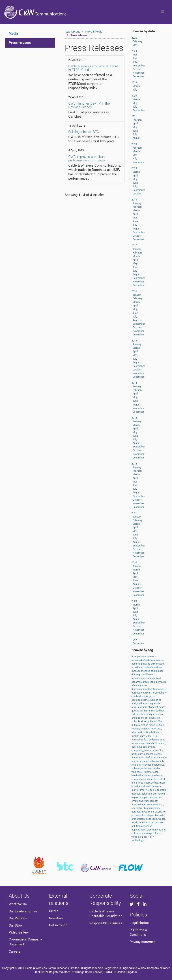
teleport (150, 815)
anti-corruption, (155, 805)
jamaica (142, 657)
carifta (149, 758)
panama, (157, 786)
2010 (134, 563)
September (139, 66)
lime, (154, 729)
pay (134, 761)
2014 (134, 383)
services (143, 686)
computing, (138, 750)
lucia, (135, 783)
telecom (159, 776)
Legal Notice (139, 923)
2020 (134, 144)
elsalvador (138, 696)
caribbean (147, 675)
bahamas (137, 682)
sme (155, 714)
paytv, (135, 754)
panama (136, 664)
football (161, 790)
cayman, (144, 761)
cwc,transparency (149, 801)
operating (137, 747)
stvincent (153, 707)
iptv (162, 761)
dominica (146, 704)
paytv (144, 664)
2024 (134, 51)
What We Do (18, 904)
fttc (146, 740)
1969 (134, 640)
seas (162, 740)
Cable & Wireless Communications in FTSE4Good (94, 68)
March (136, 86)
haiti (163, 711)
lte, (148, 790)
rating (148, 732)
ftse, (134, 765)
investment (148, 812)
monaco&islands (141, 660)
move (162, 783)
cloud (161, 714)
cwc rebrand (73, 32)
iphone (163, 693)
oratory (140, 808)
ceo (160, 797)
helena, (162, 743)
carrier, (157, 768)
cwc (161, 660)
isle (134, 758)
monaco (136, 671)
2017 (134, 246)
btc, (155, 794)
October (137, 69)
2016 (134, 291)
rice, (142, 797)
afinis (135, 686)
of (138, 758)
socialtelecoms (140, 700)
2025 (134, 38)
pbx (134, 815)
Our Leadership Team (25, 911)
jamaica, (146, 729)
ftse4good (147, 765)
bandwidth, (138, 776)
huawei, (162, 794)
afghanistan (138, 819)
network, (156, 808)
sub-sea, (136, 768)
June (135, 58)
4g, (165, 779)
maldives (157, 667)
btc (155, 758)
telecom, (158, 833)
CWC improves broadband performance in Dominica (87, 159)
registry (136, 729)
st (156, 743)
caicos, (144, 837)
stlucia (144, 707)
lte (164, 812)
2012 (134, 464)
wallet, (162, 819)
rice (164, 758)
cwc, (159, 729)
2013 (134, 418)
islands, (158, 754)
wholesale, (138, 772)
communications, (156, 830)
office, (156, 783)
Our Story (16, 925)
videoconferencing (142, 714)
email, (135, 801)
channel (149, 754)
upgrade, (137, 812)
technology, (146, 833)
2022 (134, 96)
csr (134, 808)
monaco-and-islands (152, 671)
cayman (147, 693)
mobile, (136, 736)
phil (147, 797)
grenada (156, 704)
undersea (154, 740)
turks (135, 837)
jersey (156, 693)
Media (54, 911)
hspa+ (135, 797)
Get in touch (58, 925)
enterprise (149, 696)
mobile (148, 667)
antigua (136, 704)
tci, (151, 837)
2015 (134, 341)
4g (154, 689)
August (137, 138)
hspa (141, 783)
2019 (134, 168)
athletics (144, 725)
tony (160, 758)
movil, (135, 823)
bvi (143, 718)
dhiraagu (137, 675)
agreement (149, 747)
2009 (134, 601)
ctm (154, 664)
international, (151, 772)
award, (159, 812)
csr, (139, 765)
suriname (146, 711)
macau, (149, 750)
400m (135, 725)
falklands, (157, 732)
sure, (141, 754)
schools (136, 721)
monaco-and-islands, (143, 743)
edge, (149, 736)
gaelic (154, 790)
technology (138, 840)
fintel (162, 725)
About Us (19, 896)
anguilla (136, 718)
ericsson (147, 826)
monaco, (137, 794)
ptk (147, 718)
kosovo (155, 660)
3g (149, 664)
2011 (134, 513)
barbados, (154, 761)
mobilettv (161, 689)
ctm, (156, 750)
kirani (144, 721)
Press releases (20, 43)
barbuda (160, 815)
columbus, (159, 765)
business (160, 823)
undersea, (147, 768)
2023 (134, 83)
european (137, 779)
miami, (148, 783)
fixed (158, 678)
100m (159, 721)
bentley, (153, 797)
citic (161, 750)
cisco (152, 725)
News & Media (94, 32)
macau (160, 664)
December (138, 76)
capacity (149, 776)
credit (140, 732)
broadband (138, 667)
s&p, (134, 732)
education (154, 718)
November (138, 73)
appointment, (139, 830)
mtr (161, 779)
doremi (148, 786)
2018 (134, 200)
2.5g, (155, 736)
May (135, 45)
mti (154, 657)
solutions (137, 826)
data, (143, 736)
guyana (136, 711)
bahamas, (147, 794)
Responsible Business (106, 923)
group (146, 682)
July (135, 62)
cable (153, 682)
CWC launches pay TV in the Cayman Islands (89, 105)
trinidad (156, 711)
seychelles (138, 740)
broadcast (137, 786)
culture (136, 833)
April (135, 124)
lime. (143, 790)
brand (148, 808)
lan (153, 823)
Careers (15, 951)
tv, (137, 761)
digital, (135, 790)
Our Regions (18, 918)
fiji (157, 725)
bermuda (161, 682)
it (154, 837)
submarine (155, 700)
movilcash (145, 823)
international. (139, 805)
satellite (141, 815)
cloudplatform (151, 779)
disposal (150, 819)
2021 (134, 116)
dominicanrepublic (142, 689)
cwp (153, 678)
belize (162, 707)
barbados (137, 693)
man (142, 758)
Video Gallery (19, 932)
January (137, 203)
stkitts (135, 707)
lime (134, 657)
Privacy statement (143, 942)
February (137, 41)
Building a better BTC (84, 132)
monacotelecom (141, 678)
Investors (56, 918)
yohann (152, 721)
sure (149, 657)
